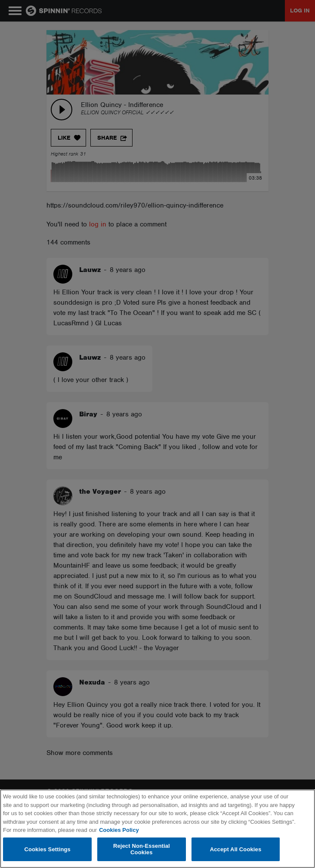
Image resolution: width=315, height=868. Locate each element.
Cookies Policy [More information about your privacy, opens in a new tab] (119, 830)
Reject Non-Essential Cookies (142, 849)
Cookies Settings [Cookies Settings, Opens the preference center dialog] (47, 849)
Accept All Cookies (236, 849)
